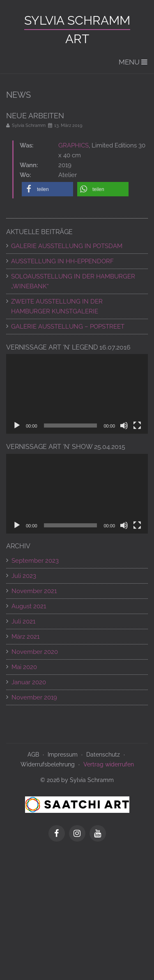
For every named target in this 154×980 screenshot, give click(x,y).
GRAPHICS (74, 145)
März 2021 (25, 637)
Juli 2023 (24, 576)
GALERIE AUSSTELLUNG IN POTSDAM (67, 246)
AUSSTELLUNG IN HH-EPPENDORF (62, 261)
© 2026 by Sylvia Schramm (77, 780)
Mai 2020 (24, 667)
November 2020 (35, 652)
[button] (47, 189)
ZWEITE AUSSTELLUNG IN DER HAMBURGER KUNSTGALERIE (57, 306)
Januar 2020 (29, 682)
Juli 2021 (23, 621)
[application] (77, 394)
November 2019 (34, 697)
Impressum (63, 755)
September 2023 (35, 561)
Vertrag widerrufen (109, 764)
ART (77, 39)
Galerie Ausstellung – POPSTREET (68, 327)
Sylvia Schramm (77, 20)
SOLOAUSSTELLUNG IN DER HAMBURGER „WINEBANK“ (73, 281)
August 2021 (29, 606)
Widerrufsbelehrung (48, 764)
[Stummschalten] (124, 426)
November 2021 (34, 591)
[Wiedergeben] (17, 426)
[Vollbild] (137, 426)
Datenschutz (103, 755)
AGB (33, 755)
